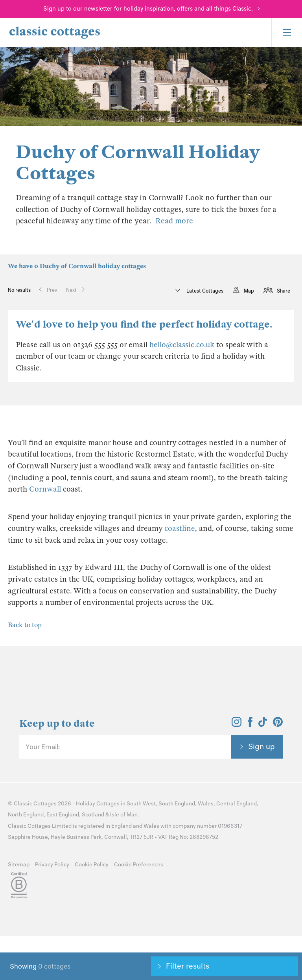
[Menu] (287, 32)
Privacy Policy (52, 865)
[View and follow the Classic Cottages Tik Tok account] (263, 724)
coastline (180, 528)
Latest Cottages (204, 291)
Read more (174, 221)
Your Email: (43, 747)
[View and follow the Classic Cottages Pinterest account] (278, 724)
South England (177, 804)
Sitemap (19, 865)
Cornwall (45, 489)
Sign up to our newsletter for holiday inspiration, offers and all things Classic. (148, 9)
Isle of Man (124, 815)
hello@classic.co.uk (182, 345)
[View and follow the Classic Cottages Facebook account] (250, 724)
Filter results (188, 966)
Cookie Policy (92, 865)
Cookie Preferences (139, 865)
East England (63, 815)
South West (141, 804)
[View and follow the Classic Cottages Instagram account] (237, 724)
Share (284, 291)
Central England (237, 804)
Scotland (93, 815)
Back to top (25, 625)
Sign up (261, 746)
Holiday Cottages (98, 804)
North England (26, 815)
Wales (206, 804)
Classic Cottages (35, 804)
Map (249, 291)
